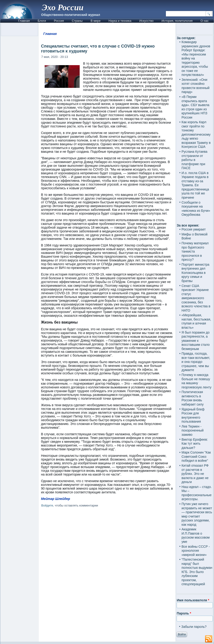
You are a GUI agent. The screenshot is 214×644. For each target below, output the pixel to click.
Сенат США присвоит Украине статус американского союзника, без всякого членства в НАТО (196, 298)
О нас (205, 21)
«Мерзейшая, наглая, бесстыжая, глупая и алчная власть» (196, 321)
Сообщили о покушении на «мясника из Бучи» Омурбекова (196, 209)
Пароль (184, 613)
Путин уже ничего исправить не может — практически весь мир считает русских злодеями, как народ (197, 514)
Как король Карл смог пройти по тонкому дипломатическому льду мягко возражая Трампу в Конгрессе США (196, 134)
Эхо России (63, 7)
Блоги (42, 21)
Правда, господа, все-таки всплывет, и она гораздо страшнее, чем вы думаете (196, 362)
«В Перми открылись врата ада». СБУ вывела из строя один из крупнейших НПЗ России (195, 107)
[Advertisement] (107, 551)
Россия (59, 21)
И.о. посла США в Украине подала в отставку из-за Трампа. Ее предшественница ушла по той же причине (195, 185)
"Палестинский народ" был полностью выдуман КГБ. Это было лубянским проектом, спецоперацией (197, 572)
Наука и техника (120, 21)
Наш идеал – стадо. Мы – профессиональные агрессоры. (197, 493)
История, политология (177, 21)
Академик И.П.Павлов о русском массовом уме (196, 535)
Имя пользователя (193, 600)
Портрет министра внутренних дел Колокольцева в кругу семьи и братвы (195, 273)
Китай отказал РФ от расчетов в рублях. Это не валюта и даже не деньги (195, 474)
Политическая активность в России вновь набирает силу (193, 398)
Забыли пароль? (194, 627)
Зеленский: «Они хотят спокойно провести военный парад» (196, 86)
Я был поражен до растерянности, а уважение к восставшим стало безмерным (196, 341)
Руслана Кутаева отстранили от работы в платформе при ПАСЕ (194, 160)
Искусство (146, 21)
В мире (96, 21)
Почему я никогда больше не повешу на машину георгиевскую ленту (196, 381)
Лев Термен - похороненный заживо (193, 430)
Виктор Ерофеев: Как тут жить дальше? (195, 444)
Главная (24, 21)
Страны (77, 21)
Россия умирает (194, 229)
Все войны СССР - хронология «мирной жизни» (196, 551)
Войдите (47, 505)
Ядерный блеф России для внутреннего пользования (193, 415)
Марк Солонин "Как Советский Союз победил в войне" (196, 456)
